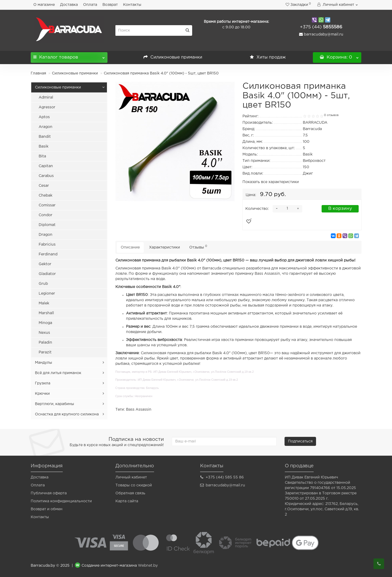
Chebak (46, 196)
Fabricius (47, 245)
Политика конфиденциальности (61, 501)
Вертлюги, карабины (55, 404)
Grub (43, 284)
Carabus (46, 176)
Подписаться (300, 441)
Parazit (45, 352)
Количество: (257, 209)
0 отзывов (331, 115)
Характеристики (165, 247)
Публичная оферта (49, 493)
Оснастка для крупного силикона (67, 414)
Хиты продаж (268, 57)
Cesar (44, 186)
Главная (38, 73)
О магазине (44, 5)
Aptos (44, 117)
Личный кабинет (131, 477)
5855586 (321, 27)
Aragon (46, 127)
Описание (130, 247)
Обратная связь (130, 493)
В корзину (340, 209)
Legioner (47, 294)
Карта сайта (127, 501)
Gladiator (47, 274)
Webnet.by (148, 566)
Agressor (47, 107)
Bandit (45, 137)
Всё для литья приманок (58, 373)
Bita (42, 156)
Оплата (90, 5)
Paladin (45, 343)
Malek (44, 303)
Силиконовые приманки (173, 57)
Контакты (132, 5)
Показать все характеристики (271, 182)
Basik (44, 147)
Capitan (46, 166)
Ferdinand (48, 254)
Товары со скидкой (134, 485)
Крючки (42, 394)
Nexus (44, 333)
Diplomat (47, 225)
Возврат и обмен (47, 509)
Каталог (69, 56)
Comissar (47, 205)
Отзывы (198, 247)
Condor (46, 215)
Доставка (69, 5)
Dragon (46, 235)
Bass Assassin (139, 410)
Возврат (110, 5)
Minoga (45, 323)
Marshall (46, 313)
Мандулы (44, 363)
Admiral (46, 97)
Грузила (43, 383)
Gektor (45, 264)
